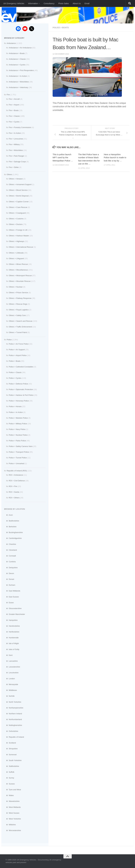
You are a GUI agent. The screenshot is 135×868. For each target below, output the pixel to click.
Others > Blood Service (18, 190)
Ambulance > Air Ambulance (20, 48)
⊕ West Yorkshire (13, 819)
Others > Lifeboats (16, 253)
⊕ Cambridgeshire (13, 538)
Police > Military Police (18, 424)
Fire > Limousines (16, 139)
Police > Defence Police (18, 384)
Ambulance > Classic (17, 59)
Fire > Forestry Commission (20, 127)
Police (9, 340)
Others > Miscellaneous (18, 270)
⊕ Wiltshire (10, 825)
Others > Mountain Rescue (20, 281)
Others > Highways (16, 241)
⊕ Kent (8, 655)
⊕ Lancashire (11, 661)
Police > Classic (15, 372)
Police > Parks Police (17, 441)
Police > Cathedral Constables (21, 367)
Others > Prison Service (18, 293)
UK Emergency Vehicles (14, 3)
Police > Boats (61, 28)
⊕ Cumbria (10, 562)
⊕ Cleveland (11, 550)
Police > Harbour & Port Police (21, 395)
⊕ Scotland (10, 743)
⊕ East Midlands (12, 591)
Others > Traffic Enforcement (20, 327)
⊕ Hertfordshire (12, 632)
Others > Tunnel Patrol (18, 332)
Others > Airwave (16, 179)
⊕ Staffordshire (12, 766)
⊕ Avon (8, 515)
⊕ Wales (9, 795)
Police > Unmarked (16, 463)
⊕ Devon (9, 573)
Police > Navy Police (17, 429)
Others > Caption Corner (19, 202)
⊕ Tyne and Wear (13, 790)
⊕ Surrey (9, 778)
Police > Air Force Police (19, 344)
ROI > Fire (13, 486)
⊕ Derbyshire (11, 568)
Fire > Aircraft (14, 99)
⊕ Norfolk (9, 696)
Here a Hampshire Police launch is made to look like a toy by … (115, 158)
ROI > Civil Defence (17, 481)
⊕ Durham (10, 585)
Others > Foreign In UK (18, 230)
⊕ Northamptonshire (14, 708)
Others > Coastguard (17, 213)
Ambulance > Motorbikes (19, 82)
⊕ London (9, 679)
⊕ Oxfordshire (11, 731)
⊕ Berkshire (10, 527)
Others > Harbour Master (19, 236)
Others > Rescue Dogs (18, 304)
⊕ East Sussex (11, 597)
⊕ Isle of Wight (11, 643)
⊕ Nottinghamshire (13, 725)
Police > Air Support (17, 350)
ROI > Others (14, 498)
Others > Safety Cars (17, 315)
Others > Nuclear (16, 287)
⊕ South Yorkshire (13, 760)
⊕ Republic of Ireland (14, 737)
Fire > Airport (14, 105)
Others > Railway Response (20, 298)
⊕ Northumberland (13, 719)
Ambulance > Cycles (17, 65)
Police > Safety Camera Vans (21, 446)
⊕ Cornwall (10, 556)
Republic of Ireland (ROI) (17, 471)
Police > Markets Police (18, 418)
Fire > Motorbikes (16, 150)
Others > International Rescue (21, 247)
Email (87, 3)
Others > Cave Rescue (18, 207)
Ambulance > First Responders (21, 70)
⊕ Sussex (9, 784)
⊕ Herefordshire (12, 626)
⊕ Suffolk (9, 772)
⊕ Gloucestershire (13, 608)
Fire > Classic (14, 116)
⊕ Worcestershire (13, 830)
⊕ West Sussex (12, 813)
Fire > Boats (14, 110)
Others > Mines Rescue (18, 264)
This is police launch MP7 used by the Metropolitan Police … (63, 158)
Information (33, 3)
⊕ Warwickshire (12, 801)
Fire (8, 95)
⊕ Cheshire (10, 544)
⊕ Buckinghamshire (13, 532)
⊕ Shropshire (11, 749)
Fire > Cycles (14, 122)
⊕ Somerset (10, 755)
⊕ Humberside (11, 638)
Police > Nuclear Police (18, 435)
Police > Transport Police (19, 452)
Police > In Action (16, 412)
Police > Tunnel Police (18, 458)
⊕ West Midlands (12, 807)
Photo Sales (64, 3)
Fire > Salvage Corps (17, 162)
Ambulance (11, 43)
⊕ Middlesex (11, 690)
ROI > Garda (14, 492)
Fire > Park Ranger (16, 156)
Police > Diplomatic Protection (21, 389)
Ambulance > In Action (18, 76)
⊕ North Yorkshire (13, 702)
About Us (77, 3)
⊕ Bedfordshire (12, 521)
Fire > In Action (15, 133)
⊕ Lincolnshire (11, 673)
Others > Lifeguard (16, 258)
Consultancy (49, 3)
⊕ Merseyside (11, 684)
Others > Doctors (16, 224)
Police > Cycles (15, 378)
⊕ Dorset (9, 579)
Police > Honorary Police (19, 401)
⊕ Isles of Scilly (12, 649)
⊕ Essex (9, 603)
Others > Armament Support (20, 184)
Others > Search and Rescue (20, 321)
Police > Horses (15, 406)
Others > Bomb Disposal (19, 196)
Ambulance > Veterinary (18, 87)
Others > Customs (16, 219)
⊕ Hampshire (11, 620)
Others (9, 174)
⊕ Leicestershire (12, 667)
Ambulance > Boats (17, 53)
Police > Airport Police (18, 355)
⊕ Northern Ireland (13, 714)
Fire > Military (14, 144)
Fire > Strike (14, 167)
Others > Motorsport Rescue (20, 276)
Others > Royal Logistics (19, 310)
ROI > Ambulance (16, 475)
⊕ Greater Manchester (15, 614)
